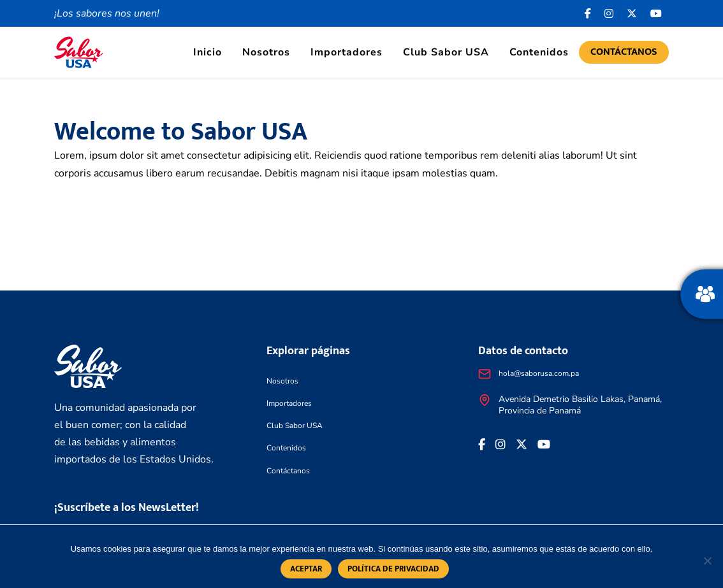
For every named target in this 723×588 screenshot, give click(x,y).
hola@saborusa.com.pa (539, 373)
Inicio (208, 52)
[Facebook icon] (588, 13)
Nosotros (266, 52)
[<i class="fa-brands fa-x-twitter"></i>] (632, 13)
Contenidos (539, 52)
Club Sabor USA (446, 52)
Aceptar (306, 569)
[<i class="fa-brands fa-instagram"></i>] (609, 13)
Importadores (347, 52)
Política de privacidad (393, 569)
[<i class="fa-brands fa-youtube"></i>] (656, 13)
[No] (707, 561)
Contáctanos (624, 52)
